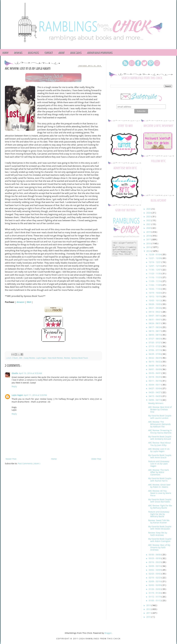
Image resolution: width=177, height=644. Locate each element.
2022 (149, 220)
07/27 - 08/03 (155, 339)
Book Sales (76, 52)
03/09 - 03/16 (155, 566)
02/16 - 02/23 (155, 578)
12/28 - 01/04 (155, 254)
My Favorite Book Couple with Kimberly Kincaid (160, 438)
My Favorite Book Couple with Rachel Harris (160, 480)
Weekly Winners (156, 403)
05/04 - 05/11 (155, 385)
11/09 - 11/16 (155, 281)
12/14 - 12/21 (155, 262)
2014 (149, 251)
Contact (48, 52)
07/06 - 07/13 (155, 350)
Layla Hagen (42, 358)
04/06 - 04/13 (155, 400)
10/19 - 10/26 (155, 293)
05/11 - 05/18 (155, 381)
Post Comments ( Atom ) (29, 463)
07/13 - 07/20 (155, 346)
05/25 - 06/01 (155, 373)
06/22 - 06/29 (155, 358)
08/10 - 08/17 (155, 331)
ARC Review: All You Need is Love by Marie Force (160, 493)
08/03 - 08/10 (155, 335)
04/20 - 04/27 (155, 392)
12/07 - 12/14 (155, 266)
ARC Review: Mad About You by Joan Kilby (159, 444)
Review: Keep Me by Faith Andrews (158, 534)
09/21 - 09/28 (155, 308)
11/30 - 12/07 (155, 270)
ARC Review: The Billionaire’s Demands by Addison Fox (159, 424)
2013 (149, 605)
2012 (149, 609)
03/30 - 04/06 (155, 555)
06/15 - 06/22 (155, 362)
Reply (14, 386)
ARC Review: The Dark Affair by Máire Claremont (158, 472)
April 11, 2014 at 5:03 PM (35, 395)
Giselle (15, 373)
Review (67, 358)
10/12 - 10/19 (155, 296)
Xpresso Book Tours (80, 358)
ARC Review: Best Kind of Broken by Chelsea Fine (160, 409)
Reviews (18, 52)
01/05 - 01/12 (155, 600)
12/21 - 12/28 (155, 258)
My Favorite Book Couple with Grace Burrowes (160, 501)
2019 (149, 232)
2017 (149, 239)
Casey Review (30, 358)
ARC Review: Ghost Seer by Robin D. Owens (159, 486)
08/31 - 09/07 (155, 319)
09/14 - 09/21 (155, 312)
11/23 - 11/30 (155, 273)
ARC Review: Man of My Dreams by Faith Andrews (159, 547)
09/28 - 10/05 (155, 304)
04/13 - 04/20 (155, 396)
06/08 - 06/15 (155, 366)
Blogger (108, 633)
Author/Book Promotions (99, 52)
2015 (149, 247)
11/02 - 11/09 (155, 285)
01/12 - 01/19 (155, 597)
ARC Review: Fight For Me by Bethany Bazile (160, 507)
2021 (149, 224)
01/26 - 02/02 (155, 589)
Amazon (21, 302)
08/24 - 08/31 (155, 323)
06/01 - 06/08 (155, 369)
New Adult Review (55, 358)
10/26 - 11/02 (155, 289)
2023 (149, 216)
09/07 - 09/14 (155, 316)
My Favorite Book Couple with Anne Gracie (160, 456)
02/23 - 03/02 (155, 574)
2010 (149, 617)
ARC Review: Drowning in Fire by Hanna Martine (160, 432)
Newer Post (11, 459)
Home (54, 459)
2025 (149, 209)
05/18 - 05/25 (155, 377)
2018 (149, 236)
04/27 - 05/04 (155, 388)
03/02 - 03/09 (155, 570)
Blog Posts (33, 52)
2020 (149, 228)
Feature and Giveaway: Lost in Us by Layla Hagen (159, 464)
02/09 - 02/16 (155, 581)
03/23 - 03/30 (155, 558)
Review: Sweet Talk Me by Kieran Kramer (159, 521)
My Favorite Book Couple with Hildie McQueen (160, 528)
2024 (149, 213)
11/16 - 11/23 (155, 277)
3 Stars (15, 358)
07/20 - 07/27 (155, 342)
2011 (149, 613)
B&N (29, 302)
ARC (21, 358)
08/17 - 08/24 (155, 327)
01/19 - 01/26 (155, 593)
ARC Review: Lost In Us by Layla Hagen (159, 450)
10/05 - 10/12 (155, 300)
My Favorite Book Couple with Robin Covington (160, 540)
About (61, 52)
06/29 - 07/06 (155, 354)
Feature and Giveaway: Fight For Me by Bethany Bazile (159, 514)
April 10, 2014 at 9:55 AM (30, 373)
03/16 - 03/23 (155, 562)
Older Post (96, 459)
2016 (149, 243)
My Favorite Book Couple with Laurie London (160, 417)
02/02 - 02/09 (155, 585)
